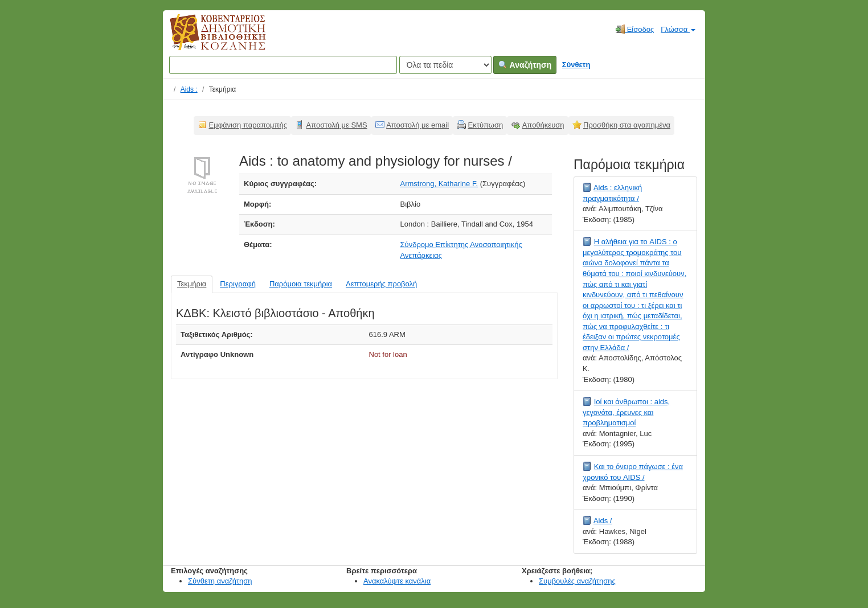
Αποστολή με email (417, 125)
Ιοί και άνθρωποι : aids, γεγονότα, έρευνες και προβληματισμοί (626, 412)
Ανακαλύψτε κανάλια (397, 581)
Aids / (603, 521)
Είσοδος (635, 29)
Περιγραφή (238, 284)
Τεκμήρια (192, 284)
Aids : (189, 89)
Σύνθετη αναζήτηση (220, 581)
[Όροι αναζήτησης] (283, 65)
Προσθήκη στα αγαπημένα (627, 125)
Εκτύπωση (486, 125)
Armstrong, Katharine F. (439, 184)
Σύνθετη (576, 65)
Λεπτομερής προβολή (381, 284)
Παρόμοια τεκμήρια (301, 284)
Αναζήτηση (525, 65)
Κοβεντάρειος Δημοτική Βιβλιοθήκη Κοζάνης (207, 39)
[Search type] (445, 65)
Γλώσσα (678, 29)
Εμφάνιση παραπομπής (248, 125)
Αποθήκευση (543, 125)
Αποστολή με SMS (337, 125)
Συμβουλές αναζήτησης (577, 581)
